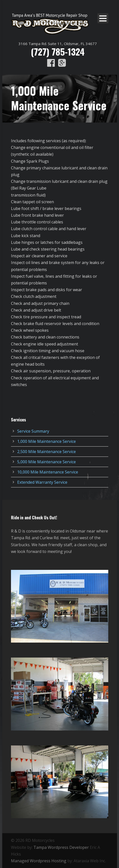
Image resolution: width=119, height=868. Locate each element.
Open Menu (103, 18)
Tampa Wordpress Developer (61, 847)
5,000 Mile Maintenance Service (47, 462)
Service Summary (33, 431)
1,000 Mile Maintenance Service (47, 441)
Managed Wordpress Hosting (39, 861)
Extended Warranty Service (42, 482)
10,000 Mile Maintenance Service (48, 472)
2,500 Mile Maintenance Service (47, 452)
